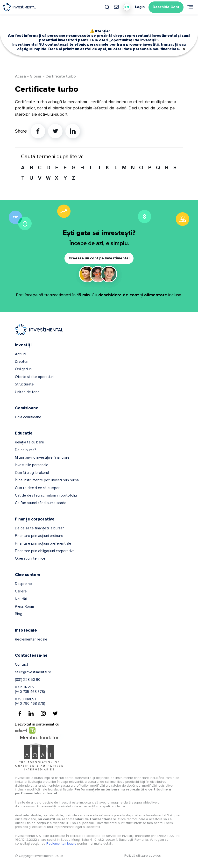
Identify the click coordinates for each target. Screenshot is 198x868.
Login (140, 7)
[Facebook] (20, 713)
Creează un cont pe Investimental (99, 258)
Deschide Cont (166, 7)
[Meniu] (190, 7)
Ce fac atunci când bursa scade (41, 503)
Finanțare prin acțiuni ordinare (39, 536)
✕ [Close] (184, 49)
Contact (22, 664)
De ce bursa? (25, 450)
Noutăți (21, 599)
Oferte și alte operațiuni (35, 377)
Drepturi (22, 362)
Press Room (24, 606)
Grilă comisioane (28, 417)
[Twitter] (55, 713)
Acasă (20, 76)
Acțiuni (21, 354)
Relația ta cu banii (29, 442)
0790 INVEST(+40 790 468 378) (30, 701)
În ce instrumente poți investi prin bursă (47, 480)
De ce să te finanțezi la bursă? (39, 528)
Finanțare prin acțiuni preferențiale (43, 543)
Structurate (24, 384)
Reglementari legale (61, 843)
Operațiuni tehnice (30, 558)
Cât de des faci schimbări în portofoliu (46, 495)
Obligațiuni (24, 369)
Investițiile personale (32, 465)
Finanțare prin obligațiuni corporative (45, 551)
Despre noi (24, 584)
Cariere (21, 591)
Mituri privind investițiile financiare (42, 457)
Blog (19, 614)
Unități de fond (27, 392)
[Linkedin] (31, 713)
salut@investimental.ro (33, 672)
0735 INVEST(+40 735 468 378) (30, 689)
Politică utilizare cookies (143, 856)
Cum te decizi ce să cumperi (38, 488)
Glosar (36, 76)
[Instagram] (43, 713)
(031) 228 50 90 (28, 680)
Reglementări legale (31, 639)
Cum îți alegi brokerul (32, 473)
